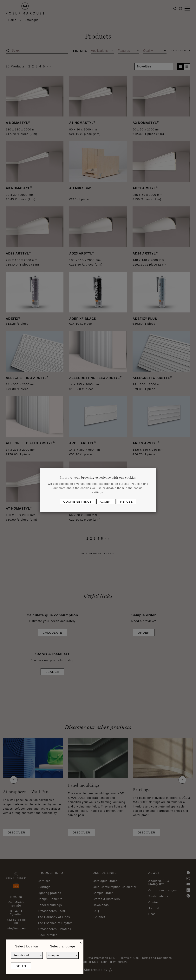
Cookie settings (78, 502)
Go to (21, 966)
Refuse (126, 502)
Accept (106, 502)
